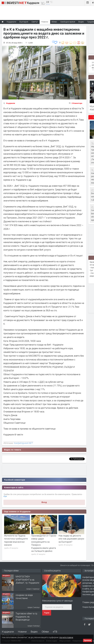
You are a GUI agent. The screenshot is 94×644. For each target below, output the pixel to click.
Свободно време (68, 22)
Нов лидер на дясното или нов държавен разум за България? (71, 539)
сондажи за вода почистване (24, 596)
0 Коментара (77, 103)
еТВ (55, 632)
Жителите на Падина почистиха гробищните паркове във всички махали (16, 540)
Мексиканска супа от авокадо (57, 601)
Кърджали (11, 103)
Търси (47, 613)
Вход (44, 502)
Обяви (45, 632)
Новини (45, 22)
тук (5, 496)
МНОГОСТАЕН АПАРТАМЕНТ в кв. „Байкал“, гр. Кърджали (27, 580)
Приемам (88, 640)
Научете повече (66, 637)
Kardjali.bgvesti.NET (23, 443)
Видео (34, 632)
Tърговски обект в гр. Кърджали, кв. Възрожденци (27, 616)
